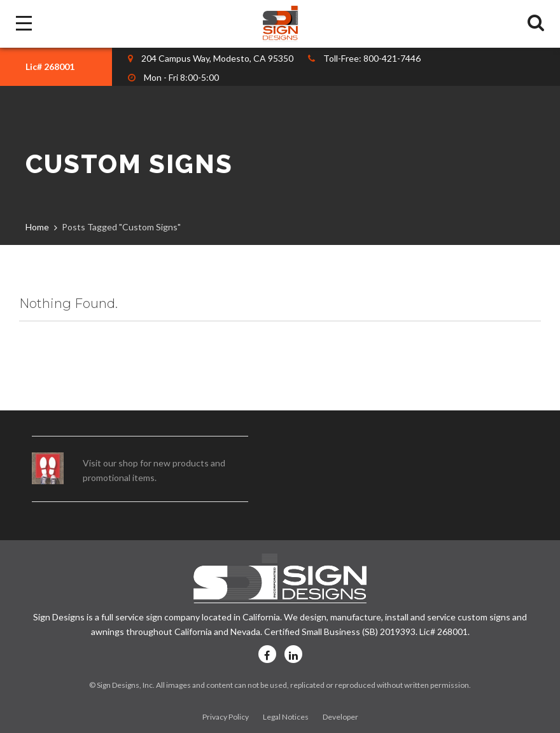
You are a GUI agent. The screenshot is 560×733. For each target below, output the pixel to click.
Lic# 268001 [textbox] (50, 66)
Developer (340, 717)
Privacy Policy (226, 717)
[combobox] (56, 67)
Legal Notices (286, 717)
